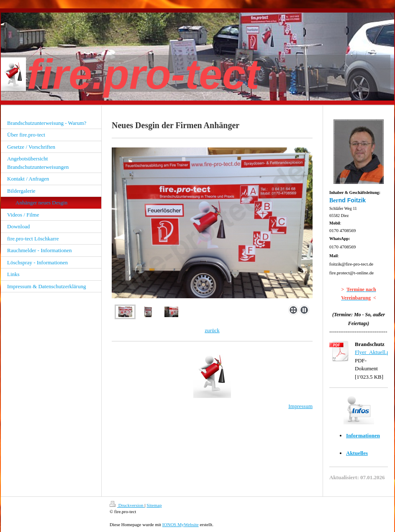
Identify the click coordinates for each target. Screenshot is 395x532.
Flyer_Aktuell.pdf (374, 352)
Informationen (363, 435)
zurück (212, 330)
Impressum (300, 406)
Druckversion (127, 505)
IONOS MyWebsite (181, 524)
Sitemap (154, 505)
